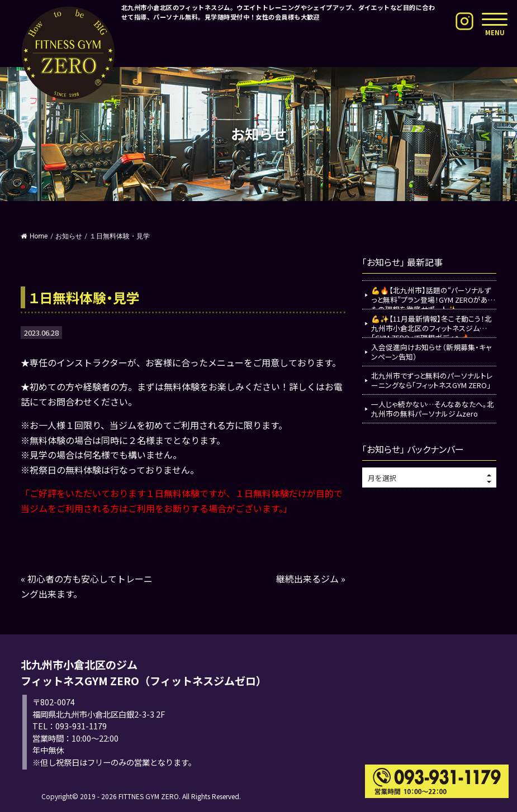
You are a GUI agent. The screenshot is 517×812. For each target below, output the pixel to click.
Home (34, 236)
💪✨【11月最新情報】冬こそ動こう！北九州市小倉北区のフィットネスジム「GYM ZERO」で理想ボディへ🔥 (431, 325)
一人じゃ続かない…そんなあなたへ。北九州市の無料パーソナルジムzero (433, 409)
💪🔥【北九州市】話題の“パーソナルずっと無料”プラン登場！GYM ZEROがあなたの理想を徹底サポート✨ (433, 297)
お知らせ (69, 236)
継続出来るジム (307, 579)
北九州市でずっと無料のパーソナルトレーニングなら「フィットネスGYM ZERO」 (432, 380)
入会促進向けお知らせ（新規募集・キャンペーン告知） (431, 352)
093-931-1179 (81, 726)
